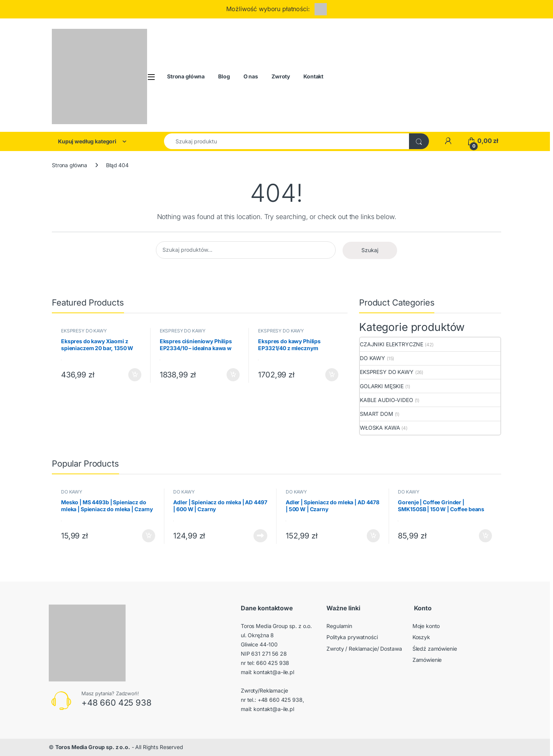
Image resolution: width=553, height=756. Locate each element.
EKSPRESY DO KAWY (84, 331)
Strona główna (186, 76)
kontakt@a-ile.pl (274, 709)
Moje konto (426, 626)
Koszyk (421, 637)
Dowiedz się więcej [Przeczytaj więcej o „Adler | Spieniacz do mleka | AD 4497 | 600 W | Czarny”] (260, 536)
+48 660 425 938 (117, 703)
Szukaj (370, 250)
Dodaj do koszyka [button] (135, 375)
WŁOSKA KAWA (380, 428)
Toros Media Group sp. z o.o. (93, 747)
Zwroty (281, 76)
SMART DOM (377, 414)
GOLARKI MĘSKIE (382, 386)
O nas (251, 76)
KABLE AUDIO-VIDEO (387, 400)
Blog (224, 76)
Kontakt (313, 76)
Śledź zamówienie (435, 649)
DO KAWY (373, 358)
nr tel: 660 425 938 (265, 663)
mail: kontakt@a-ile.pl (267, 672)
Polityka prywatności (352, 637)
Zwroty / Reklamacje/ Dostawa (364, 649)
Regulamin (339, 626)
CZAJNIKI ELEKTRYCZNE (392, 344)
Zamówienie (427, 660)
